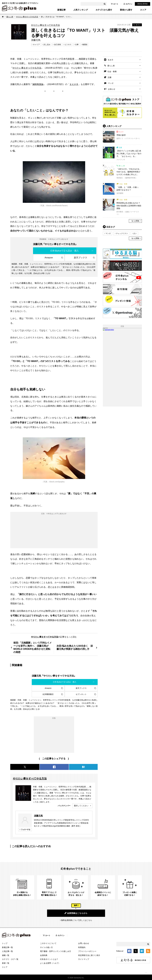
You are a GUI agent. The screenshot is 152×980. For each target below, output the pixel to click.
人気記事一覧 (7, 951)
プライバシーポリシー (87, 951)
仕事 (77, 45)
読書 (110, 77)
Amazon (49, 258)
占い (135, 233)
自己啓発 (57, 45)
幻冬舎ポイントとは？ (49, 959)
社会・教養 (112, 72)
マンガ (111, 83)
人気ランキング (81, 10)
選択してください (81, 806)
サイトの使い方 (46, 947)
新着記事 (62, 10)
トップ (5, 943)
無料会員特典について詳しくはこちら (77, 920)
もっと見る (135, 221)
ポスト (137, 25)
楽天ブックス (80, 258)
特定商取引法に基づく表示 (89, 955)
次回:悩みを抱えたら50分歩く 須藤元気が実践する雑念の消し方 (75, 647)
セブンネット (81, 694)
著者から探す (126, 10)
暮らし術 (10, 17)
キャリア (36, 45)
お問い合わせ (84, 943)
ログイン (128, 4)
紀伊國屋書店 (48, 694)
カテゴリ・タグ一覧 (10, 959)
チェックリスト (122, 233)
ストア (143, 10)
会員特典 (44, 955)
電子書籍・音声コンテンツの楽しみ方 (56, 951)
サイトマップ (84, 959)
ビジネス (68, 45)
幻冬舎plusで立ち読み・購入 (65, 251)
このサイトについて (48, 943)
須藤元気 (38, 816)
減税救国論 (38, 84)
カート (115, 4)
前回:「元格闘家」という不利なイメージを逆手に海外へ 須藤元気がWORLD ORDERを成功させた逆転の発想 (33, 647)
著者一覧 (6, 963)
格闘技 (85, 45)
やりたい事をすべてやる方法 (27, 17)
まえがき (74, 84)
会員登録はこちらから (76, 913)
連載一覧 (6, 955)
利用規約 (82, 947)
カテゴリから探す (104, 10)
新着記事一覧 (7, 947)
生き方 (111, 60)
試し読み (47, 45)
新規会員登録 (143, 4)
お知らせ (112, 89)
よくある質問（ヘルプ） (50, 963)
